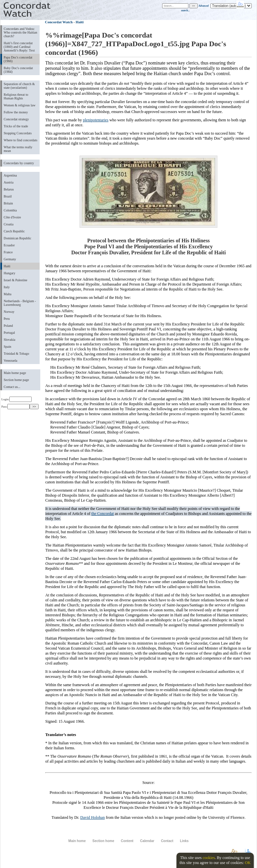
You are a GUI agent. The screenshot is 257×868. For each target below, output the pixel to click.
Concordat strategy (16, 119)
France (8, 252)
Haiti (7, 266)
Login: (16, 399)
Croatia (8, 224)
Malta (7, 294)
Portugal (9, 333)
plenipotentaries (96, 120)
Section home (103, 841)
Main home (77, 841)
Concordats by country (19, 163)
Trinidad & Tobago (16, 354)
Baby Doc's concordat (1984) (18, 70)
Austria (8, 182)
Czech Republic (14, 231)
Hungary (9, 273)
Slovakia (9, 340)
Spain (7, 347)
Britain (8, 203)
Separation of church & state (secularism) (19, 86)
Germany (10, 259)
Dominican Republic (17, 238)
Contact (167, 841)
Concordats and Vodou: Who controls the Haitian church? (20, 32)
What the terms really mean (18, 149)
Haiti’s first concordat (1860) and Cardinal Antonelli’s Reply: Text (19, 47)
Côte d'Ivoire (12, 217)
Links (184, 841)
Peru (7, 319)
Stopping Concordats (18, 133)
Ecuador (9, 245)
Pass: (15, 407)
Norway (9, 312)
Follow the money (16, 112)
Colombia (10, 210)
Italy (7, 287)
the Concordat (103, 514)
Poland (8, 326)
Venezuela (10, 361)
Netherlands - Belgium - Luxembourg (20, 303)
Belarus (9, 189)
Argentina (10, 175)
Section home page (16, 380)
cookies (209, 858)
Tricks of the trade (16, 126)
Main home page (15, 373)
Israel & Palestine (15, 280)
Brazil (8, 196)
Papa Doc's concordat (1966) (18, 59)
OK (248, 863)
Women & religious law (19, 105)
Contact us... (12, 387)
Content (127, 841)
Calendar (147, 841)
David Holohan (93, 817)
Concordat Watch (59, 22)
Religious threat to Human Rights (16, 96)
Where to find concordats (20, 140)
